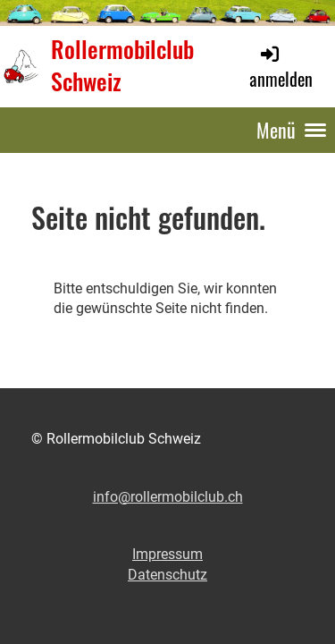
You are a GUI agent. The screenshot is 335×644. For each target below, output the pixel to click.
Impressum (167, 554)
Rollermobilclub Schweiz (122, 66)
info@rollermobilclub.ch (168, 497)
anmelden (281, 68)
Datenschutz (167, 575)
